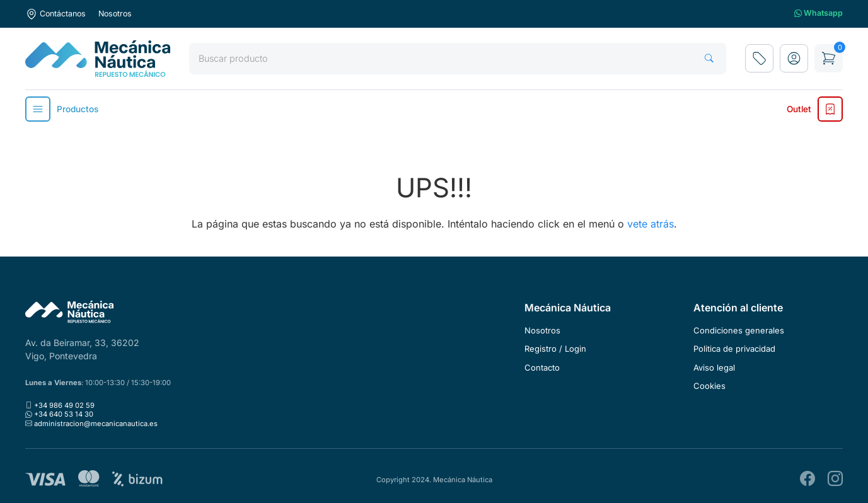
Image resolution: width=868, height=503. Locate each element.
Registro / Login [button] (555, 349)
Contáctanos (55, 14)
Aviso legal (714, 367)
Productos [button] (62, 109)
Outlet (815, 109)
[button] (794, 58)
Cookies (709, 386)
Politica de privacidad (734, 349)
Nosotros (115, 14)
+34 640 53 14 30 (64, 414)
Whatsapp (819, 14)
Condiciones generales (739, 330)
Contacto (542, 367)
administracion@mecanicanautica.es (96, 424)
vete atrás (651, 224)
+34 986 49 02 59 (64, 405)
